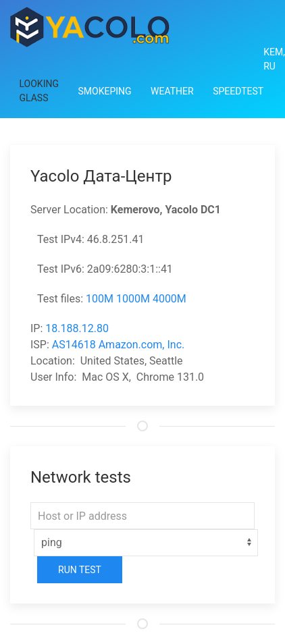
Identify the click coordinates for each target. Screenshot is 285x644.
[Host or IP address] (142, 516)
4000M (170, 299)
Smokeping (104, 91)
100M (100, 299)
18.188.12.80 (77, 328)
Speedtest (238, 91)
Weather (172, 91)
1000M (133, 299)
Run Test (80, 570)
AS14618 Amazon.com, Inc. (118, 345)
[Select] (146, 543)
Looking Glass (39, 91)
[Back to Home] (90, 27)
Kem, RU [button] (274, 59)
